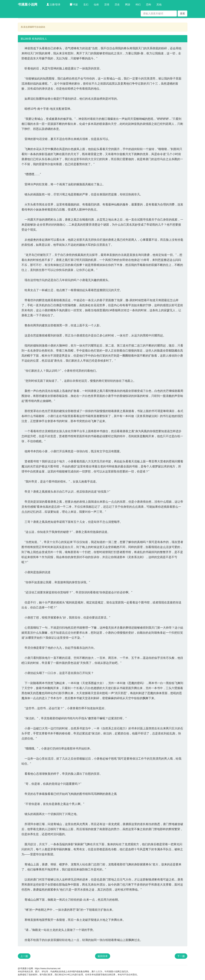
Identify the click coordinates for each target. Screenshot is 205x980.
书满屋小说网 (28, 4)
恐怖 (149, 4)
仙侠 (96, 4)
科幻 (138, 4)
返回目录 (103, 956)
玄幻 (86, 4)
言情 (107, 4)
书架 (74, 4)
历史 (117, 4)
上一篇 (24, 956)
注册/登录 (54, 4)
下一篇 (181, 956)
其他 (159, 4)
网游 (128, 4)
